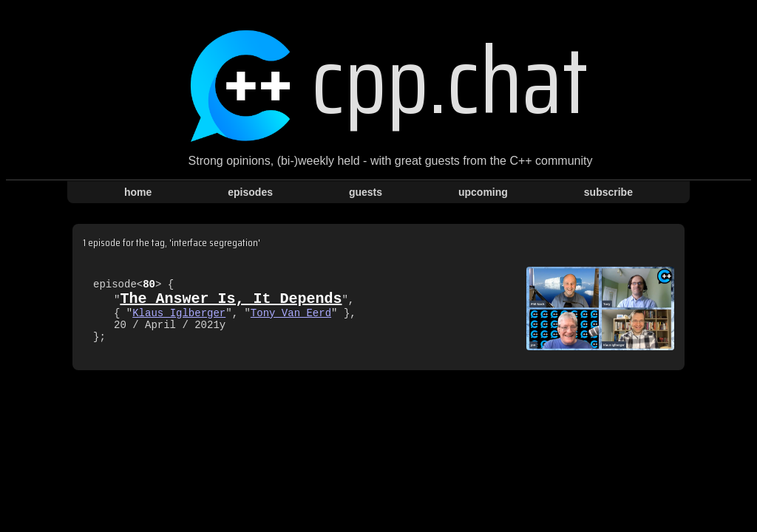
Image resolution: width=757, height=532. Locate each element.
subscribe (608, 192)
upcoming (483, 192)
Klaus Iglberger (179, 314)
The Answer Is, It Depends (231, 297)
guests (366, 192)
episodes (250, 192)
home (138, 192)
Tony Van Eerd (291, 314)
